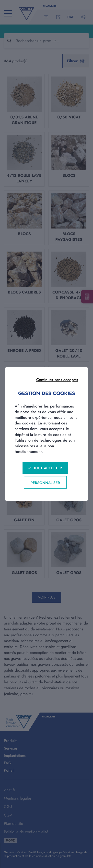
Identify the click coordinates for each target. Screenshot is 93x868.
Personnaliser (45, 483)
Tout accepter (48, 468)
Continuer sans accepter (57, 380)
